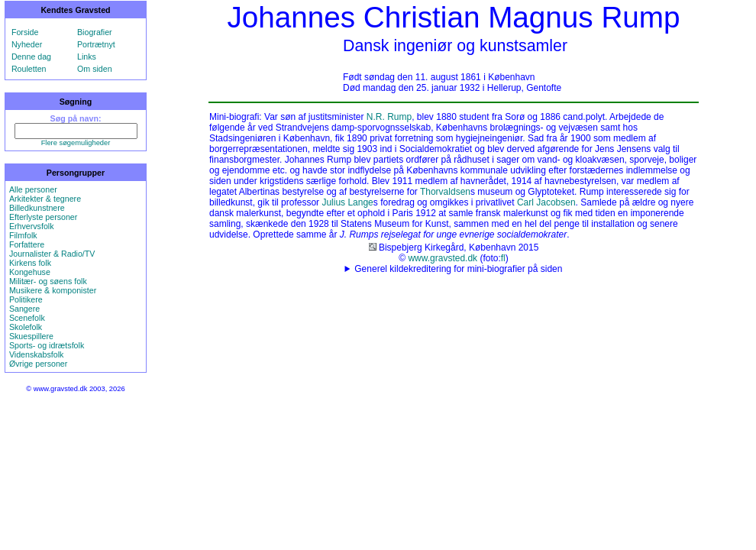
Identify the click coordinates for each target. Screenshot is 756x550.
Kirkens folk (30, 263)
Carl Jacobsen (546, 202)
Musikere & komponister (53, 290)
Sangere (24, 309)
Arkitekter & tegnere (45, 199)
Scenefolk (27, 318)
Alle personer (33, 189)
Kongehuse (30, 272)
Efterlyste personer (43, 217)
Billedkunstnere (37, 208)
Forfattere (27, 244)
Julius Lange (347, 202)
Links (87, 57)
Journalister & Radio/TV (52, 254)
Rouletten (29, 69)
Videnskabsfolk (36, 354)
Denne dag (31, 57)
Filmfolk (23, 235)
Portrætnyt (96, 44)
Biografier (95, 32)
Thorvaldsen (445, 192)
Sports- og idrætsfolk (47, 345)
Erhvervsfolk (32, 226)
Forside (25, 32)
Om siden (95, 69)
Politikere (26, 299)
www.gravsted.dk (443, 258)
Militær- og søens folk (48, 281)
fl (503, 258)
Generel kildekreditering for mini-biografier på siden (458, 269)
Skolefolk (26, 327)
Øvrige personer (38, 364)
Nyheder (27, 44)
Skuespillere (31, 336)
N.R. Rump (389, 117)
